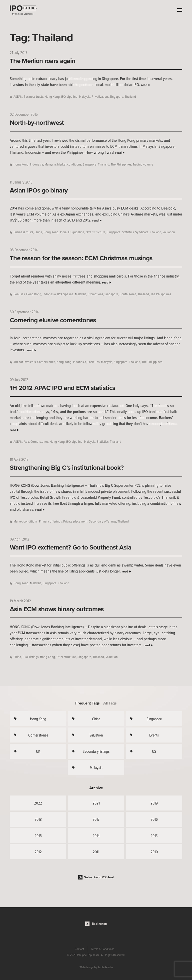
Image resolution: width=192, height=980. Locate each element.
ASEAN (18, 97)
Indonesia (36, 164)
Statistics (128, 232)
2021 (96, 803)
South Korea (128, 294)
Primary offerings (50, 521)
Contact (79, 949)
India (63, 232)
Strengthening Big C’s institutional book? (67, 467)
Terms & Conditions (103, 949)
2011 (96, 852)
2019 (154, 803)
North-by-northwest (37, 122)
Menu (178, 10)
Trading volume (143, 164)
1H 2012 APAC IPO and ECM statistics (62, 388)
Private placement (75, 521)
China (38, 232)
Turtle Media (105, 967)
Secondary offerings (102, 521)
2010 (154, 852)
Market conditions (69, 164)
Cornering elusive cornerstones (53, 320)
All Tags (110, 703)
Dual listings (30, 657)
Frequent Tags (87, 703)
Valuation (169, 232)
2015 (38, 835)
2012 (38, 852)
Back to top (99, 924)
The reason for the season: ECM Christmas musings (81, 258)
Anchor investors (25, 362)
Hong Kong (52, 97)
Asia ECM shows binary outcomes (57, 609)
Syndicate (142, 232)
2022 (38, 803)
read (144, 85)
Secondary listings (96, 751)
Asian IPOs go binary (39, 190)
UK (38, 751)
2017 (96, 819)
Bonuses (19, 294)
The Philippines (121, 164)
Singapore (116, 97)
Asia (26, 442)
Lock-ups (93, 362)
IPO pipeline (69, 97)
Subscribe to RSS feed (99, 877)
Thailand (130, 97)
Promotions (95, 294)
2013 (154, 835)
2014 (96, 835)
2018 (38, 819)
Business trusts (33, 97)
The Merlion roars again (42, 61)
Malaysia (85, 97)
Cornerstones (46, 362)
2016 (154, 819)
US (154, 751)
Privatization (100, 97)
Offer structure (95, 232)
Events (154, 735)
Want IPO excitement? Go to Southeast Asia (70, 547)
